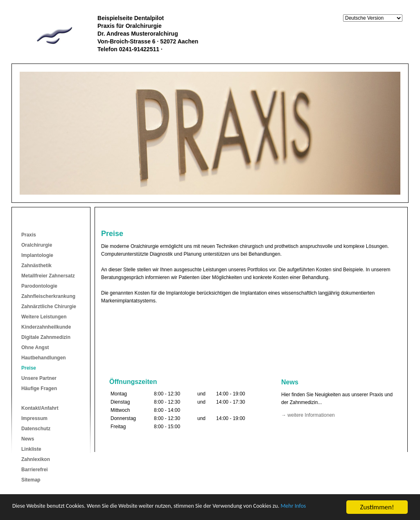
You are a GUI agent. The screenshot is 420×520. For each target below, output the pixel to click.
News (28, 439)
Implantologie (37, 255)
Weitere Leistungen (44, 317)
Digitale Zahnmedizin (46, 337)
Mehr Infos (28, 511)
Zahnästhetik (36, 266)
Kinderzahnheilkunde (46, 327)
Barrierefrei (35, 470)
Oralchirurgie (37, 245)
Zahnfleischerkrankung (48, 296)
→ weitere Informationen (308, 415)
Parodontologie (39, 286)
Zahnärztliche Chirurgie (49, 307)
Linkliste (31, 449)
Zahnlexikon (36, 459)
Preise (29, 368)
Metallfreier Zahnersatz (48, 276)
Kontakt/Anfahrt (40, 408)
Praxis (29, 235)
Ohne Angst (35, 347)
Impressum (34, 418)
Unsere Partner (39, 378)
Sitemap (31, 480)
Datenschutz (36, 429)
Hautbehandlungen (44, 358)
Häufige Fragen (39, 388)
